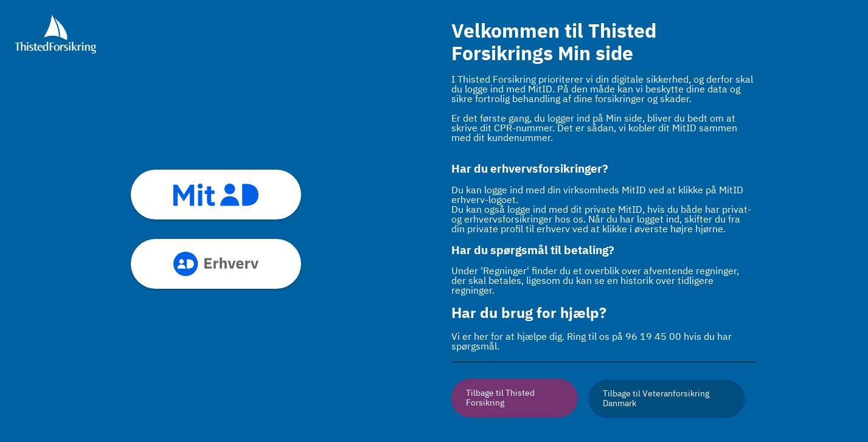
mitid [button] (216, 195)
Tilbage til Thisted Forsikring (500, 398)
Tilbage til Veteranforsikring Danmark (656, 399)
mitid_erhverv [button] (216, 264)
